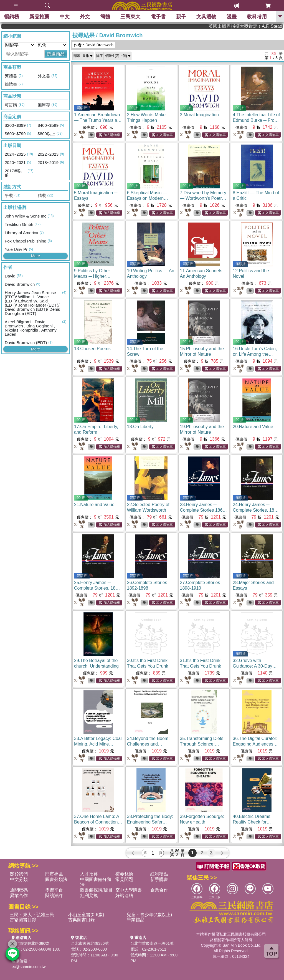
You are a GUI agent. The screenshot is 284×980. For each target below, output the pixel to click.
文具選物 (206, 17)
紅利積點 (159, 874)
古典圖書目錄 (82, 920)
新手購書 (159, 879)
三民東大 (130, 17)
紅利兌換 (89, 896)
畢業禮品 (136, 920)
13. (92, 349)
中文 (65, 17)
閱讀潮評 (54, 896)
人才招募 (89, 874)
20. (253, 427)
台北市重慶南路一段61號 (152, 943)
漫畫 (232, 17)
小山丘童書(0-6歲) (86, 915)
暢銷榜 (12, 17)
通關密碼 (19, 890)
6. (148, 198)
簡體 (105, 17)
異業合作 (19, 896)
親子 (181, 17)
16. (255, 354)
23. (204, 510)
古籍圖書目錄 (23, 920)
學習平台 (54, 890)
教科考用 (257, 17)
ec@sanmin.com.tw (29, 967)
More (35, 256)
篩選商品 (56, 54)
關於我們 (19, 874)
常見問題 (124, 879)
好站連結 (124, 896)
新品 (39, 17)
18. (140, 427)
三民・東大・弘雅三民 (32, 915)
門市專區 (54, 874)
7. (203, 198)
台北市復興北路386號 (30, 943)
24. (257, 510)
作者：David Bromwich (94, 45)
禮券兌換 (124, 874)
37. (98, 822)
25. (98, 588)
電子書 (158, 17)
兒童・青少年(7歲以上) (149, 915)
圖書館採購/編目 (96, 890)
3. (200, 115)
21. (94, 505)
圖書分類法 (56, 879)
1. (98, 120)
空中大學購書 (129, 890)
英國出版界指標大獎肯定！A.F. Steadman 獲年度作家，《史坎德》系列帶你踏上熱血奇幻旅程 (263, 26)
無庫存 (80, 135)
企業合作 (159, 890)
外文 (85, 17)
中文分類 (19, 879)
